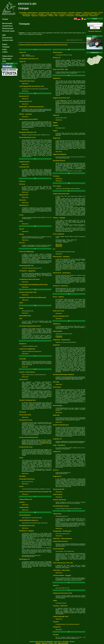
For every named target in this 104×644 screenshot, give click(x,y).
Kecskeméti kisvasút (26, 420)
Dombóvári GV (24, 205)
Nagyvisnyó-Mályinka (60, 154)
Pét (54, 249)
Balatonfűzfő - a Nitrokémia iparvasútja (31, 107)
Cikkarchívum (7, 56)
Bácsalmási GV (24, 96)
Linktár (5, 52)
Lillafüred (96, 14)
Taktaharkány (57, 514)
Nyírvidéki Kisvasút (59, 161)
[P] (54, 45)
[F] (31, 45)
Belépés (38, 643)
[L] (43, 45)
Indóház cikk (25, 367)
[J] (39, 45)
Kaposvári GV (24, 379)
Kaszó (56, 14)
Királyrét (77, 14)
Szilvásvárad (70, 16)
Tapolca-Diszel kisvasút (60, 541)
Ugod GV (56, 585)
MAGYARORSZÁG (25, 515)
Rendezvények (8, 28)
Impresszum (58, 642)
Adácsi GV (23, 52)
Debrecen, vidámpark (90, 13)
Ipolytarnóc (23, 344)
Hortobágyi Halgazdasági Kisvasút (30, 326)
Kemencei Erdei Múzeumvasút (29, 437)
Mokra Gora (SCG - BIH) (60, 69)
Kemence (70, 14)
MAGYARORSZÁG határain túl (29, 520)
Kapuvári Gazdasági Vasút (28, 400)
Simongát (56, 382)
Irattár (4, 49)
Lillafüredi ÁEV (24, 507)
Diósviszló (23, 200)
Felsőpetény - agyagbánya (28, 271)
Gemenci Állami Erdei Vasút (28, 292)
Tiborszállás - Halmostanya (61, 570)
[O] (49, 45)
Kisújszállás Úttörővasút (27, 479)
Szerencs (56, 470)
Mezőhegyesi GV (24, 559)
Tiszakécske (93, 16)
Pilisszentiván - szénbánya (61, 257)
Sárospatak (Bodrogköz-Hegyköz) (63, 374)
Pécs (56, 16)
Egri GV (22, 229)
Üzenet (72, 642)
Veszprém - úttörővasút (60, 606)
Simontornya (57, 387)
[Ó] (52, 45)
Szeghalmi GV (57, 439)
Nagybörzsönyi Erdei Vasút (61, 98)
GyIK (4, 61)
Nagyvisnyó (57, 138)
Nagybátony (57, 78)
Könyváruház (7, 38)
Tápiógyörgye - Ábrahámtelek (62, 531)
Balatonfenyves (33, 13)
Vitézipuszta (57, 627)
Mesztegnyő (26, 16)
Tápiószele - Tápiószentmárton (63, 538)
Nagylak (56, 125)
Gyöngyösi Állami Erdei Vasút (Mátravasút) (33, 297)
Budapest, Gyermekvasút (59, 13)
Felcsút (101, 13)
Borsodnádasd (67, 189)
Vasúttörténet (7, 26)
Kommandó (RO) (87, 14)
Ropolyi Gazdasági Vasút (61, 316)
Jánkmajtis (23, 359)
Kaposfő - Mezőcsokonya (27, 372)
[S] (58, 45)
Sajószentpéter (58, 331)
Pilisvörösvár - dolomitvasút (62, 273)
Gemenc (34, 14)
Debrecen (79, 13)
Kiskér (21, 458)
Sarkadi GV (56, 345)
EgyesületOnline (63, 643)
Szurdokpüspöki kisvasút (61, 506)
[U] (62, 45)
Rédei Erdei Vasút (59, 311)
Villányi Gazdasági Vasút (61, 616)
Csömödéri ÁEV (24, 167)
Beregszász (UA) (44, 13)
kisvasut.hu (27, 3)
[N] (47, 45)
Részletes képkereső (95, 31)
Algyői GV (22, 61)
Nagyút (55, 131)
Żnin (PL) (56, 635)
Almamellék (23, 13)
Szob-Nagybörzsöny (82, 16)
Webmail (45, 643)
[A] (20, 45)
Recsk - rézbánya (58, 297)
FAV (56, 643)
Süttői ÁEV (56, 415)
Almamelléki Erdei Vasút (27, 81)
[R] (56, 45)
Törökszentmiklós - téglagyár (62, 575)
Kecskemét (63, 14)
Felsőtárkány (26, 14)
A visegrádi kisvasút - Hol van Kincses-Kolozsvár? (68, 624)
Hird (21, 319)
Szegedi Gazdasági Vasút (61, 425)
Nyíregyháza (43, 16)
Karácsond (23, 412)
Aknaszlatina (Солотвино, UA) (29, 59)
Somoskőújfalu (58, 406)
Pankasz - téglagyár (59, 218)
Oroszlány (56, 176)
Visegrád (56, 622)
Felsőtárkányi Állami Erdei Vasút (29, 279)
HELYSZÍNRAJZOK (25, 316)
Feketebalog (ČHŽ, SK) (26, 266)
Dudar (21, 221)
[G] (33, 45)
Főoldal (5, 19)
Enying (21, 234)
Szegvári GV (57, 451)
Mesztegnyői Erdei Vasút (27, 526)
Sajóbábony (57, 324)
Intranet (51, 643)
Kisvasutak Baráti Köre (39, 642)
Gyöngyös (41, 14)
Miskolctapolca (58, 52)
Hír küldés (66, 642)
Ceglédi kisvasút (24, 162)
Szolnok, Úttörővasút (60, 500)
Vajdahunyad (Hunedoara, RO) (62, 593)
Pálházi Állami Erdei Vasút (61, 194)
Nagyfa (55, 123)
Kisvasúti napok (8, 31)
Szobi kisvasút (58, 494)
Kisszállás (22, 476)
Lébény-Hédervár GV (26, 499)
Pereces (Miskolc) (59, 234)
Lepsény (22, 502)
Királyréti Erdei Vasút (26, 447)
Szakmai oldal (8, 40)
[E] (28, 45)
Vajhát (55, 601)
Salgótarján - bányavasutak (61, 340)
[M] (45, 45)
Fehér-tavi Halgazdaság (27, 252)
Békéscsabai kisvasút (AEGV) (29, 119)
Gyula (21, 303)
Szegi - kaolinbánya (59, 445)
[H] (35, 45)
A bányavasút (59, 336)
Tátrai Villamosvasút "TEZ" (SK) (63, 563)
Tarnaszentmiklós (58, 549)
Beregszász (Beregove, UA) (28, 132)
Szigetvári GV (57, 476)
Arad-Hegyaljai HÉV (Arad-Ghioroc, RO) (32, 86)
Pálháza (51, 16)
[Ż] (66, 45)
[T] (60, 45)
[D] (26, 45)
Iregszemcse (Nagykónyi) (27, 349)
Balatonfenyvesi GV (25, 101)
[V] (64, 45)
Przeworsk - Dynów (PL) (60, 286)
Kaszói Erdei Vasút (25, 415)
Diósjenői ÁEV (24, 195)
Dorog (21, 215)
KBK (4, 35)
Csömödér (71, 13)
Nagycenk (35, 16)
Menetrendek (7, 23)
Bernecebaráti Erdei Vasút (27, 137)
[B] (22, 45)
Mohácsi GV (57, 58)
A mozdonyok (59, 337)
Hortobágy (49, 14)
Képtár (5, 44)
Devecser (22, 184)
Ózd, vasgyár (57, 186)
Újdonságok (7, 59)
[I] (37, 45)
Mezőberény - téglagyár (27, 531)
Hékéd (21, 308)
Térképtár (23, 8)
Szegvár (62, 16)
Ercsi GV (22, 243)
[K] (41, 45)
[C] (24, 45)
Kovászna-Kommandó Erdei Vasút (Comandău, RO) (35, 492)
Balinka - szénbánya (26, 114)
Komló (21, 486)
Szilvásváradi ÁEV (59, 489)
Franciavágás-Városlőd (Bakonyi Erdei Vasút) (33, 285)
